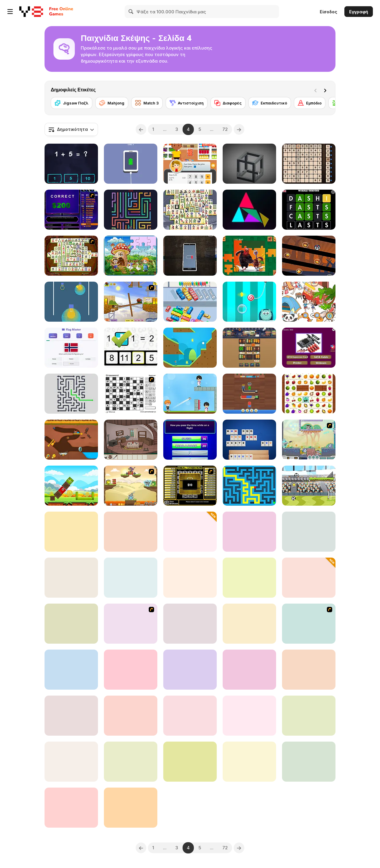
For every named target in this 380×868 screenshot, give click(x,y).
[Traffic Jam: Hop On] (190, 302)
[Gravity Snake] (71, 716)
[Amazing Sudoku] (309, 164)
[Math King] (71, 164)
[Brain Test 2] (249, 670)
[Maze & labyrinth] (249, 486)
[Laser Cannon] (309, 440)
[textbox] (71, 129)
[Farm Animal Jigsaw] (131, 256)
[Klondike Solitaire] (190, 762)
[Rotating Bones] (309, 256)
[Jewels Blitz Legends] (190, 532)
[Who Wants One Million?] (71, 210)
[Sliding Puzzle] (249, 762)
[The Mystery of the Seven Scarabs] (71, 578)
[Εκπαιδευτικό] (270, 103)
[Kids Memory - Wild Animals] (309, 762)
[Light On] (71, 302)
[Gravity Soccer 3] (309, 486)
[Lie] (190, 256)
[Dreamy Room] (131, 716)
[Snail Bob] (131, 302)
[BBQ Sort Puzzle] (249, 348)
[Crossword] (131, 394)
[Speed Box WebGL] (309, 716)
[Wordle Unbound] (309, 210)
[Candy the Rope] (249, 302)
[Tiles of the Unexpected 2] (131, 578)
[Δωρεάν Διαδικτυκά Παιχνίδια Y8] (31, 12)
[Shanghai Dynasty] (71, 256)
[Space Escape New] (249, 532)
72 (225, 129)
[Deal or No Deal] (190, 486)
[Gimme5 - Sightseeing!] (309, 624)
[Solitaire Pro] (249, 716)
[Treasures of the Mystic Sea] (71, 532)
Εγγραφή (359, 12)
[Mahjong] (112, 103)
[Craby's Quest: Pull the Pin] (71, 440)
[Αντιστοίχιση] (187, 103)
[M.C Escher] (249, 164)
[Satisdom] (131, 164)
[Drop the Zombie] (249, 578)
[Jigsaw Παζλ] (72, 103)
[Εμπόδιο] (310, 103)
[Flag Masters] (71, 348)
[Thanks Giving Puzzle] (249, 256)
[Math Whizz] (131, 348)
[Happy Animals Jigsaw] (249, 624)
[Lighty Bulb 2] (71, 762)
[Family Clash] (190, 440)
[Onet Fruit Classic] (309, 394)
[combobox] (71, 129)
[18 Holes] (190, 348)
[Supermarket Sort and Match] (190, 578)
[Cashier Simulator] (190, 164)
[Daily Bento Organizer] (190, 624)
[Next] (326, 90)
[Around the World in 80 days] (131, 624)
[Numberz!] (131, 670)
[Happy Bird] (71, 486)
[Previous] (141, 129)
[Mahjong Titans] (190, 210)
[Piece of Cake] (309, 532)
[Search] (131, 12)
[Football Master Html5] (190, 394)
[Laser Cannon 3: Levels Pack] (131, 486)
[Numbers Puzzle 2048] (309, 670)
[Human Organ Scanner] (131, 532)
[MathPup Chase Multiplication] (71, 670)
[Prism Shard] (249, 210)
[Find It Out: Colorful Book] (309, 302)
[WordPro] (190, 716)
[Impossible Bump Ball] (71, 808)
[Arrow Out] (71, 394)
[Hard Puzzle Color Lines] (131, 762)
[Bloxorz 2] (190, 670)
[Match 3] (147, 103)
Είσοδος (328, 12)
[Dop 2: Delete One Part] (71, 624)
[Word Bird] (131, 808)
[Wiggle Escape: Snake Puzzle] (131, 210)
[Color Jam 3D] (309, 578)
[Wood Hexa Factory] (249, 394)
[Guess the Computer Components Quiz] (309, 348)
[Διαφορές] (228, 103)
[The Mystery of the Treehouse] (131, 440)
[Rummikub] (249, 440)
